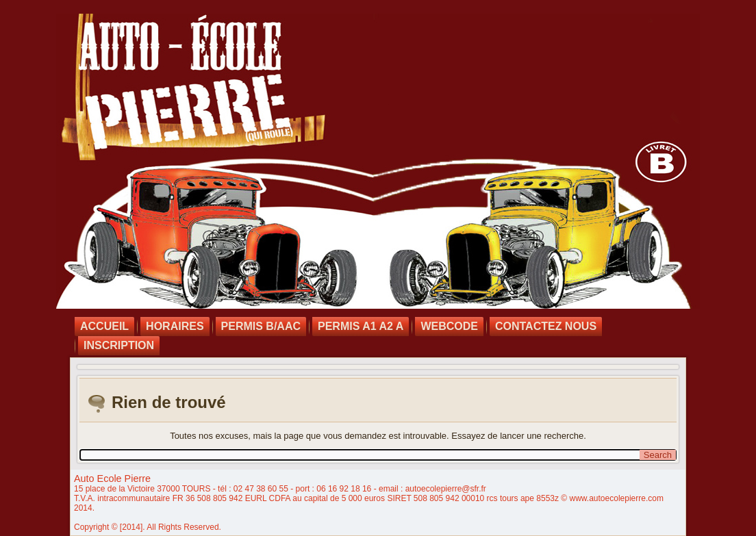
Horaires (175, 326)
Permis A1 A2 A (361, 326)
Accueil (104, 326)
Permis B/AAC (261, 326)
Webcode (449, 326)
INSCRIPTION (119, 345)
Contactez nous (546, 326)
